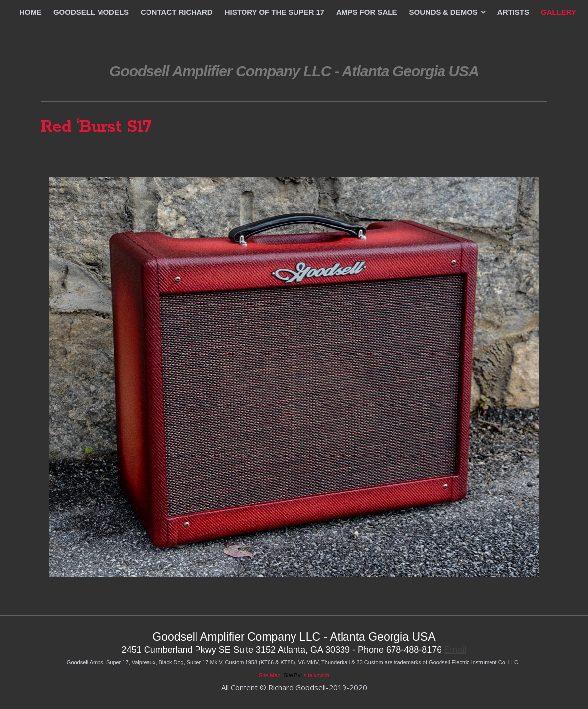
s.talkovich (317, 675)
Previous (268, 155)
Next (320, 155)
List (294, 155)
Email (455, 650)
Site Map (269, 675)
